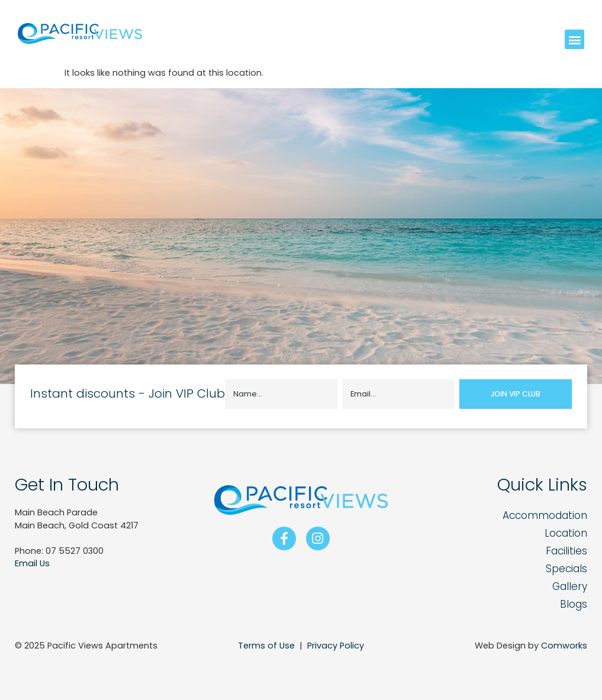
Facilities (566, 551)
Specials (566, 569)
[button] (574, 39)
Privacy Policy (336, 646)
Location (566, 533)
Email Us (32, 563)
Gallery (570, 586)
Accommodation (545, 515)
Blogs (574, 604)
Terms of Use (266, 646)
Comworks (564, 646)
